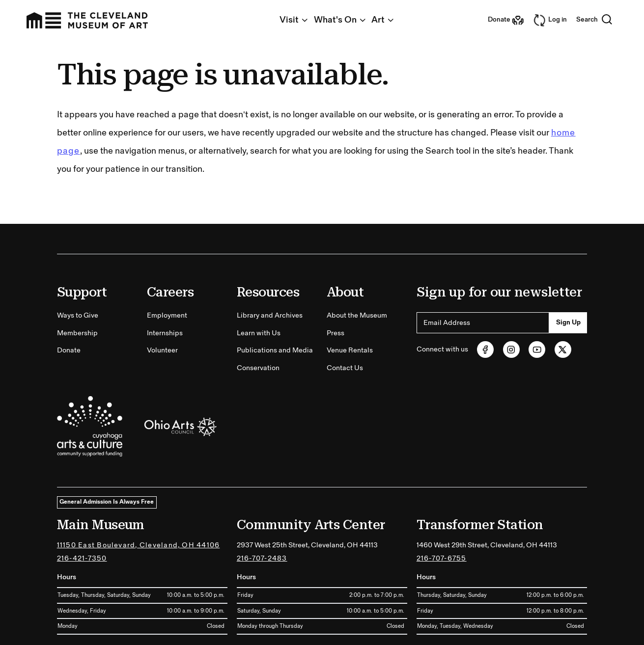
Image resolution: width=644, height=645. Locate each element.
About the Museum (357, 315)
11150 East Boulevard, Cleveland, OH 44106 (139, 545)
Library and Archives (270, 315)
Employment (167, 315)
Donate (69, 350)
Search (595, 20)
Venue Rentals (350, 350)
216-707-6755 (442, 558)
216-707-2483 (262, 558)
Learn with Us (259, 333)
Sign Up (568, 322)
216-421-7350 (82, 558)
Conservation (258, 368)
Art (383, 20)
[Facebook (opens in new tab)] (485, 349)
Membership (77, 333)
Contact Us (345, 368)
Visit (294, 20)
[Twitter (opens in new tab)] (563, 349)
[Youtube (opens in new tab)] (537, 349)
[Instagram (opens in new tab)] (511, 349)
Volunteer (162, 350)
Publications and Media (275, 350)
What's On (341, 20)
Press (336, 333)
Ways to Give (78, 315)
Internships (165, 333)
